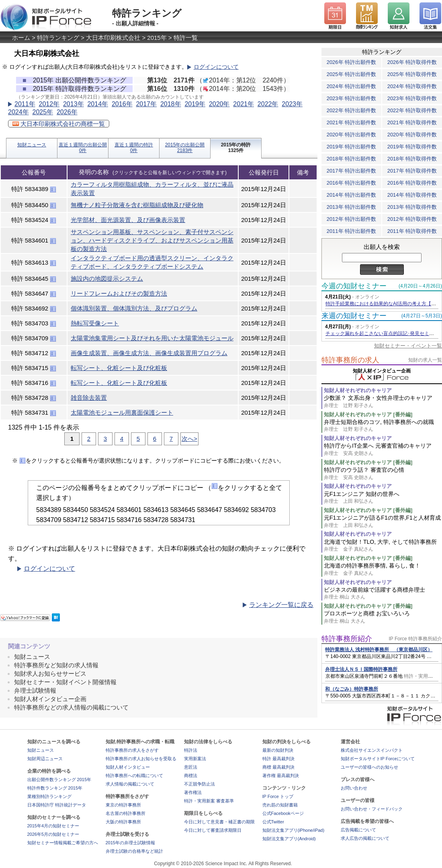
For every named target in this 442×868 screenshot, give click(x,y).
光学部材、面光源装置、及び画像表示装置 (128, 220)
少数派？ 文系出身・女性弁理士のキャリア (383, 402)
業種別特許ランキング (49, 796)
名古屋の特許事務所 (126, 813)
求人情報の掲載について (130, 784)
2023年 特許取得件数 (412, 98)
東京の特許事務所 (123, 805)
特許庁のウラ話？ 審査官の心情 (383, 474)
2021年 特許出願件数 (352, 122)
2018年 (171, 104)
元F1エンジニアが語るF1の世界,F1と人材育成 (383, 521)
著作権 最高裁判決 (281, 775)
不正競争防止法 (200, 784)
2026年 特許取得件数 (412, 62)
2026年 (67, 112)
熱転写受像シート (95, 323)
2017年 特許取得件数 (412, 171)
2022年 (268, 104)
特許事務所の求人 (350, 360)
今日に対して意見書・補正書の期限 (219, 822)
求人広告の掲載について (365, 838)
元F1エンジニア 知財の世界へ (383, 498)
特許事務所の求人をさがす (132, 750)
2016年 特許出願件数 (352, 183)
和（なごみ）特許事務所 (352, 689)
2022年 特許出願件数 (352, 110)
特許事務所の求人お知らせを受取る (141, 759)
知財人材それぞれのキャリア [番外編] (368, 414)
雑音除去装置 (89, 398)
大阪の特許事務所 (123, 822)
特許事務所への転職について (134, 775)
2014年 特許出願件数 (352, 195)
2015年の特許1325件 (236, 148)
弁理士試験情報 (35, 690)
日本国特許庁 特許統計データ (57, 805)
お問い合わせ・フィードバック (372, 809)
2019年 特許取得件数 (412, 147)
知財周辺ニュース (45, 759)
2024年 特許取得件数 (412, 86)
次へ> (189, 439)
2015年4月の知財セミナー (53, 826)
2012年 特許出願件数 (352, 219)
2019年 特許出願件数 (352, 147)
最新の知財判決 (278, 750)
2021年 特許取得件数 (412, 122)
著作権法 (193, 792)
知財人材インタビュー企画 (50, 699)
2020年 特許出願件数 (352, 135)
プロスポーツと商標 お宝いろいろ (383, 617)
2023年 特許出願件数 (352, 98)
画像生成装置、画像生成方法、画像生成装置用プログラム (149, 353)
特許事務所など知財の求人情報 (56, 665)
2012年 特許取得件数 (412, 219)
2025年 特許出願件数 (352, 74)
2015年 (157, 38)
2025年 (43, 112)
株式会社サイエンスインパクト (372, 750)
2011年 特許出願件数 (352, 231)
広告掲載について (358, 830)
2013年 (74, 104)
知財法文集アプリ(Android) (289, 839)
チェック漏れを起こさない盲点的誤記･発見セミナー (382, 333)
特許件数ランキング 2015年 (55, 788)
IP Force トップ (278, 796)
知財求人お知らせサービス (50, 674)
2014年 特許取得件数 (412, 195)
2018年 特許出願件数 (352, 159)
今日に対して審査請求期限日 (213, 830)
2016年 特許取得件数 (412, 183)
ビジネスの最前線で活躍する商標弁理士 (383, 593)
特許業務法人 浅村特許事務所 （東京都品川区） (379, 650)
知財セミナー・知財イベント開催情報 (65, 682)
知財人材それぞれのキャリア (358, 390)
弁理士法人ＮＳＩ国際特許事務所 (361, 669)
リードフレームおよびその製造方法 (119, 293)
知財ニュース (32, 145)
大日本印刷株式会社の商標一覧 (59, 124)
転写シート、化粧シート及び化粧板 (119, 368)
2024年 (18, 112)
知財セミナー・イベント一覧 (408, 346)
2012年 (49, 104)
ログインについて (216, 67)
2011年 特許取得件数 (412, 231)
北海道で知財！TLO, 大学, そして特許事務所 (383, 546)
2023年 (292, 104)
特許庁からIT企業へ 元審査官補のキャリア (383, 449)
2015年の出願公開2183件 (185, 148)
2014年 (98, 104)
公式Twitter (273, 822)
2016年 (122, 104)
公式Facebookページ (283, 813)
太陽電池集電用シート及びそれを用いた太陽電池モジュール (152, 338)
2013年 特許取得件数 (412, 207)
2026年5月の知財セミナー (53, 834)
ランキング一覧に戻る (281, 605)
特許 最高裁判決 (278, 759)
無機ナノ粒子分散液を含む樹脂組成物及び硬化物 (137, 205)
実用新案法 (195, 759)
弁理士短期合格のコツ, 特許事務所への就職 (383, 426)
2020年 (219, 104)
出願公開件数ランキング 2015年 (59, 780)
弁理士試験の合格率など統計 (134, 851)
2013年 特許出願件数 (352, 207)
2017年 (146, 104)
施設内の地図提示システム (107, 279)
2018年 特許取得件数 (412, 159)
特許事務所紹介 (347, 639)
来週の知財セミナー (354, 316)
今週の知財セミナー (354, 286)
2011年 (25, 104)
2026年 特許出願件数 (352, 62)
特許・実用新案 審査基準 (209, 801)
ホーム (21, 38)
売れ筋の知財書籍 (280, 805)
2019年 (195, 104)
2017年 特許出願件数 (352, 171)
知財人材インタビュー (128, 767)
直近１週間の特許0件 (134, 148)
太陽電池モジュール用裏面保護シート (122, 412)
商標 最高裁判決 (278, 767)
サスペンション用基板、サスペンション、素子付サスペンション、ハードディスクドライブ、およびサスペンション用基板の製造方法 (152, 240)
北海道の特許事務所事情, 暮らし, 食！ (383, 569)
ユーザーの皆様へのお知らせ (369, 767)
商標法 (191, 775)
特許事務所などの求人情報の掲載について (71, 707)
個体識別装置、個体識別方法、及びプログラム (134, 308)
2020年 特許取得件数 (412, 135)
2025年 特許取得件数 (412, 74)
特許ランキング (58, 38)
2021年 (244, 104)
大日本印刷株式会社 (113, 38)
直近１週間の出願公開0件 (83, 148)
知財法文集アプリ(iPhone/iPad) (294, 830)
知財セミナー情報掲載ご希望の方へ (63, 843)
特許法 (191, 750)
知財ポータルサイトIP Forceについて (378, 759)
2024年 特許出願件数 (352, 86)
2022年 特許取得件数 (412, 110)
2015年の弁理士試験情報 (130, 843)
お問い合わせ (354, 788)
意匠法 (191, 767)
